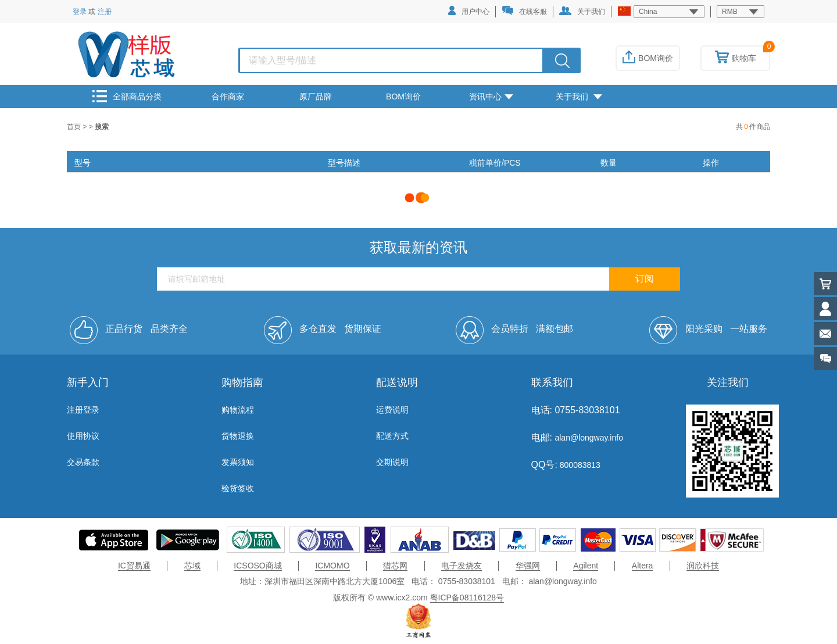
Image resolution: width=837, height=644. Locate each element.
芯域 (192, 566)
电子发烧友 (462, 566)
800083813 (579, 465)
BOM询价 (648, 58)
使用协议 (83, 436)
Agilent (586, 566)
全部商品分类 (127, 96)
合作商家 (228, 96)
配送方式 (392, 436)
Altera (643, 566)
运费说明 (392, 410)
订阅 (645, 279)
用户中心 (469, 11)
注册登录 (83, 410)
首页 (75, 127)
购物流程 (238, 410)
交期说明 (392, 462)
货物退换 (238, 436)
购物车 (736, 58)
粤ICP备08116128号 (467, 598)
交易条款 (83, 462)
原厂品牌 (316, 96)
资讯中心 (491, 96)
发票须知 (238, 462)
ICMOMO (332, 566)
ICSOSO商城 (257, 566)
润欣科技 (703, 566)
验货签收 (238, 488)
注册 (105, 12)
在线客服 (524, 11)
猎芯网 (395, 566)
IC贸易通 (134, 566)
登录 (80, 12)
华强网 (528, 566)
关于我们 (582, 11)
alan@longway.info (589, 438)
